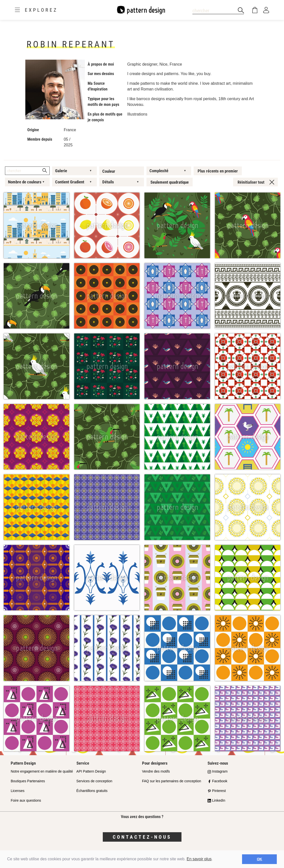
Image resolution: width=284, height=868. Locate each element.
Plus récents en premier (218, 171)
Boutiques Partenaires (28, 781)
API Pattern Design (91, 771)
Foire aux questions (26, 800)
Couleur (109, 171)
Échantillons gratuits (92, 791)
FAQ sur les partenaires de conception (172, 781)
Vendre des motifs (156, 771)
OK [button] (259, 859)
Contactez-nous (142, 837)
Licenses (18, 791)
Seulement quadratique (170, 182)
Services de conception (94, 781)
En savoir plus (199, 859)
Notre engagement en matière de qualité (42, 771)
